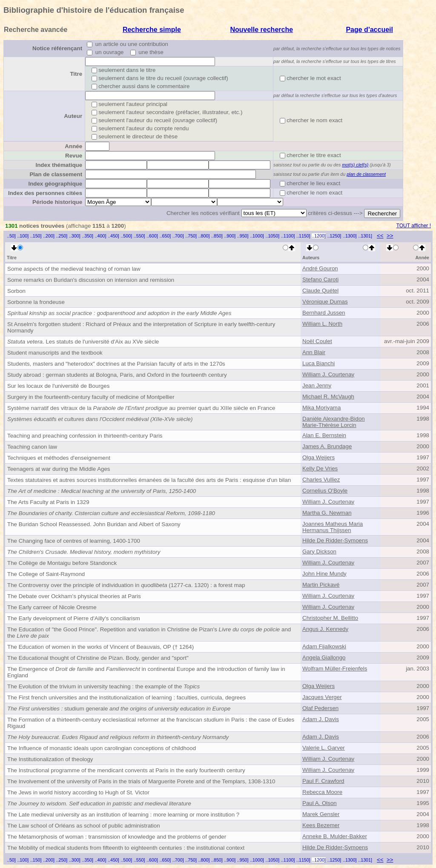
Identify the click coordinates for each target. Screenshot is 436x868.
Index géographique (55, 184)
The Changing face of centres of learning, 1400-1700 (74, 541)
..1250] (334, 236)
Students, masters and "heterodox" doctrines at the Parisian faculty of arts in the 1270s (116, 364)
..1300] (350, 236)
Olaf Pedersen (320, 708)
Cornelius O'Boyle (325, 491)
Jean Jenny (317, 385)
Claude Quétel (320, 291)
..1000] (257, 236)
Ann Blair (314, 352)
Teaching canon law (32, 447)
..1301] (365, 236)
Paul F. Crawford (323, 781)
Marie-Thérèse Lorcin (329, 425)
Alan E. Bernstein (324, 435)
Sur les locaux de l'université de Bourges (58, 386)
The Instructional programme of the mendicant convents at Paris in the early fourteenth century (126, 770)
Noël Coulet (317, 341)
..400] (101, 236)
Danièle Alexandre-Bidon (334, 419)
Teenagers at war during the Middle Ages (59, 469)
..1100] (288, 236)
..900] (230, 236)
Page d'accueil (369, 30)
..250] (62, 236)
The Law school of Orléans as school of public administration (84, 826)
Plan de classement (56, 174)
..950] (243, 236)
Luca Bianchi (318, 363)
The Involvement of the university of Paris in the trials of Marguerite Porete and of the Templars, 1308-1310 (141, 781)
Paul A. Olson (320, 803)
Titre (76, 74)
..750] (191, 236)
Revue (74, 156)
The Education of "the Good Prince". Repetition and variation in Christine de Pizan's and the (149, 633)
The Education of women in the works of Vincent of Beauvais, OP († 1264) (100, 647)
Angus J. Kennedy (325, 629)
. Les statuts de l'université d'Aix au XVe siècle (83, 342)
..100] (23, 236)
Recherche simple (152, 30)
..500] (126, 236)
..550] (139, 236)
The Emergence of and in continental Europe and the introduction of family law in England (146, 672)
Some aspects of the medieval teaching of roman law (74, 269)
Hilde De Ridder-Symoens (335, 540)
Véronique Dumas (325, 302)
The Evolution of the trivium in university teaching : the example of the (103, 686)
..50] (11, 236)
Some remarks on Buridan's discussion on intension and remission (91, 280)
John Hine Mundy (324, 574)
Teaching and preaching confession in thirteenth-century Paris (85, 436)
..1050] (273, 236)
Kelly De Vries (320, 468)
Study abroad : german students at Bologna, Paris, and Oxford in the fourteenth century (117, 375)
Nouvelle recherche (261, 30)
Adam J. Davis (321, 719)
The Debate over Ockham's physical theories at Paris (74, 596)
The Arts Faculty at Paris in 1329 (48, 502)
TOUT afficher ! (414, 226)
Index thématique (59, 165)
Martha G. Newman (327, 513)
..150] (36, 236)
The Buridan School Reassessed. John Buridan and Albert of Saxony (94, 524)
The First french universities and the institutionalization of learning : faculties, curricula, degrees (126, 698)
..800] (204, 236)
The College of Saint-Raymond (46, 574)
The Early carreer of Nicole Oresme (52, 607)
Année (73, 146)
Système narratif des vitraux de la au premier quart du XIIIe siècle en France (141, 408)
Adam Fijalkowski (324, 646)
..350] (87, 236)
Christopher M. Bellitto (330, 618)
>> (390, 236)
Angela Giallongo (324, 657)
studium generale (119, 709)
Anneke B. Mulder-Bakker (335, 836)
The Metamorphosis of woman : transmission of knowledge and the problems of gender (117, 837)
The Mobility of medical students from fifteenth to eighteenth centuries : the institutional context (126, 848)
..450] (113, 236)
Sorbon (16, 291)
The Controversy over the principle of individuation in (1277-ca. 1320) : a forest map (126, 585)
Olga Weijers (318, 457)
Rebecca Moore (322, 792)
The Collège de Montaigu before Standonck (62, 563)
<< (380, 236)
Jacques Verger (322, 697)
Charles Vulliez (321, 480)
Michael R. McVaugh (328, 397)
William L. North (322, 324)
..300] (75, 236)
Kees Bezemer (321, 825)
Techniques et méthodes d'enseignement (59, 458)
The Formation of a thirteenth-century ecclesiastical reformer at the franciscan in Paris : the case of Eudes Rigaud (151, 723)
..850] (217, 236)
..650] (165, 236)
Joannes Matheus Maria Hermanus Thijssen (333, 527)
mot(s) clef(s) (355, 165)
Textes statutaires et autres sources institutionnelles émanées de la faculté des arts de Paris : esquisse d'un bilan (149, 480)
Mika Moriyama (321, 408)
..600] (152, 236)
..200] (49, 236)
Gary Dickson (319, 551)
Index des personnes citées (45, 193)
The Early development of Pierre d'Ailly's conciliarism (74, 618)
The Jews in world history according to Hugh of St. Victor (78, 792)
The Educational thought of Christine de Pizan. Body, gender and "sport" (98, 658)
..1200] (319, 236)
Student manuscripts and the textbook (55, 353)
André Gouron (320, 268)
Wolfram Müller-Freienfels (335, 669)
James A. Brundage (327, 446)
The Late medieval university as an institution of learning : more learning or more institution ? (123, 815)
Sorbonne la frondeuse (36, 302)
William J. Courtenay (328, 374)
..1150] (303, 236)
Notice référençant (57, 48)
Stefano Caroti (320, 279)
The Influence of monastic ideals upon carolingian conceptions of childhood (102, 748)
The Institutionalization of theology (50, 759)
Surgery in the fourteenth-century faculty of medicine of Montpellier (91, 397)
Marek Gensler (321, 814)
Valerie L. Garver (324, 748)
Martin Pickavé (321, 585)
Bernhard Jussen (324, 313)
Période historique (57, 202)
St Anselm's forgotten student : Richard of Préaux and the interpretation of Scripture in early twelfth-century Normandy (141, 327)
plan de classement (366, 174)
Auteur (73, 116)
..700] (178, 236)
